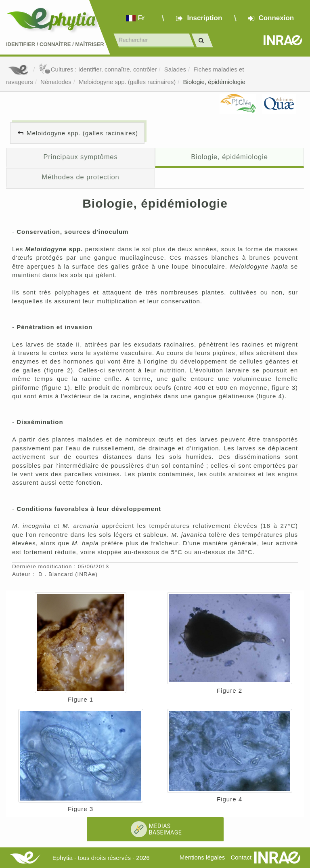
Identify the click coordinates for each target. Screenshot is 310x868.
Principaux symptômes (80, 157)
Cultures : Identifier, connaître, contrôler (98, 69)
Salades (175, 69)
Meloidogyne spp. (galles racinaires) (127, 82)
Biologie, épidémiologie (214, 82)
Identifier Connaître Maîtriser (55, 44)
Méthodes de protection (80, 177)
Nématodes (56, 82)
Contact (241, 857)
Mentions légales (202, 857)
